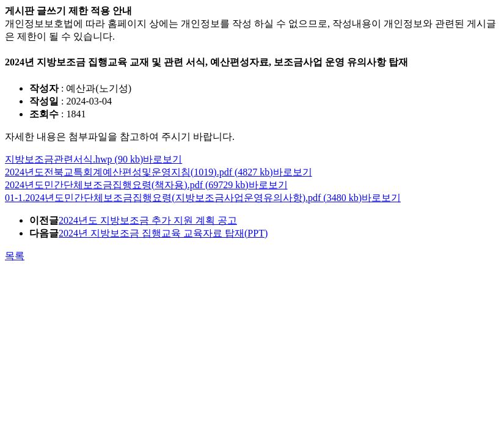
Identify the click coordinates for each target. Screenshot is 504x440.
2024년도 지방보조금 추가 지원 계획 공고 (148, 220)
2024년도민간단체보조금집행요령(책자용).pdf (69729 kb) (127, 185)
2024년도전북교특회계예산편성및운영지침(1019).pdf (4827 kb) (139, 172)
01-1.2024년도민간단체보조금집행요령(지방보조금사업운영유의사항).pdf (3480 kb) (183, 198)
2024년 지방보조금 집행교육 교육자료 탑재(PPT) (163, 233)
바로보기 (163, 159)
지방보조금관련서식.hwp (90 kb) (74, 159)
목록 (15, 256)
